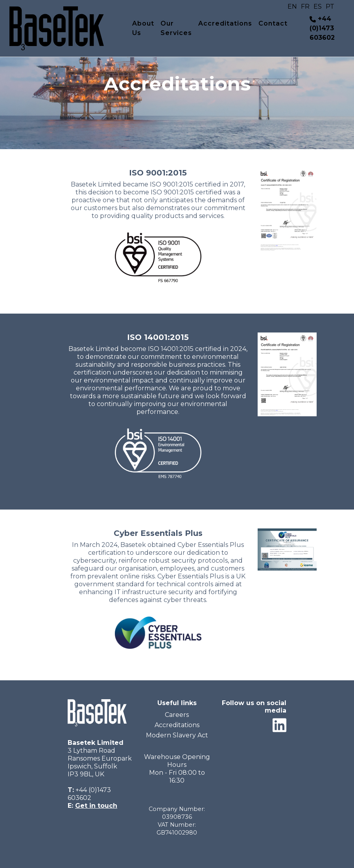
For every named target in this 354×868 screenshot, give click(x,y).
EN (292, 6)
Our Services (176, 28)
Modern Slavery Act (177, 735)
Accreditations (225, 23)
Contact (273, 23)
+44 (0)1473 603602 (322, 28)
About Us (143, 28)
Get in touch (96, 806)
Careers (177, 715)
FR (305, 6)
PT (330, 6)
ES (318, 6)
